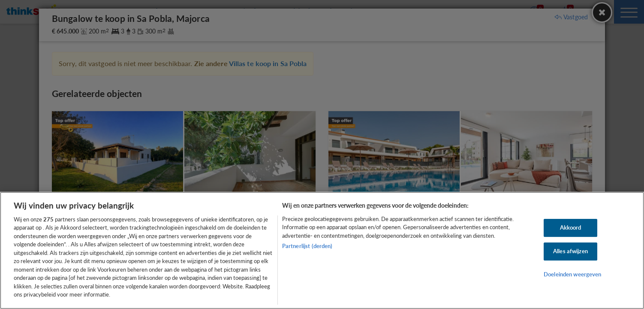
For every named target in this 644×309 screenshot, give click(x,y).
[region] (322, 250)
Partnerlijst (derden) (307, 246)
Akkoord (571, 228)
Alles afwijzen (570, 251)
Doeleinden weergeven (573, 274)
